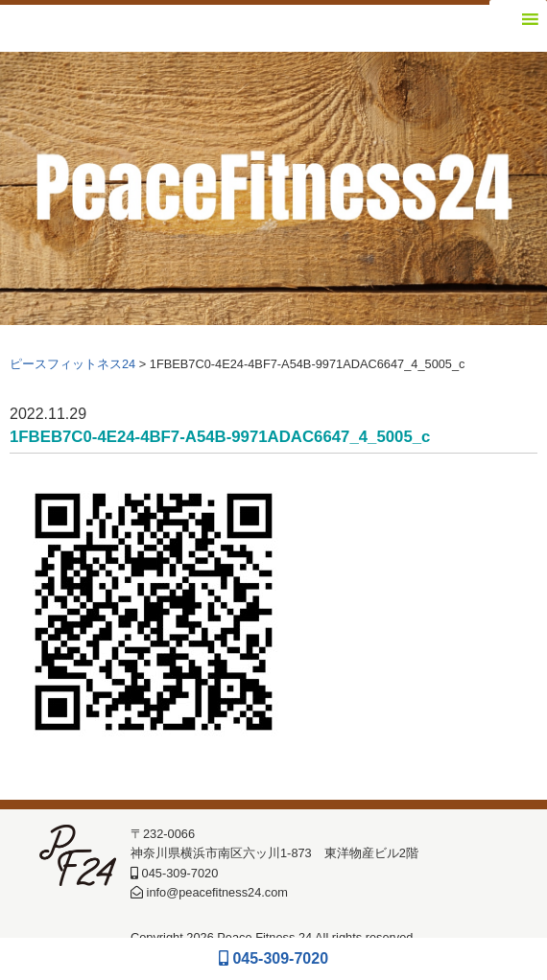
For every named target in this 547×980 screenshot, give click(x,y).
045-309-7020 (273, 958)
